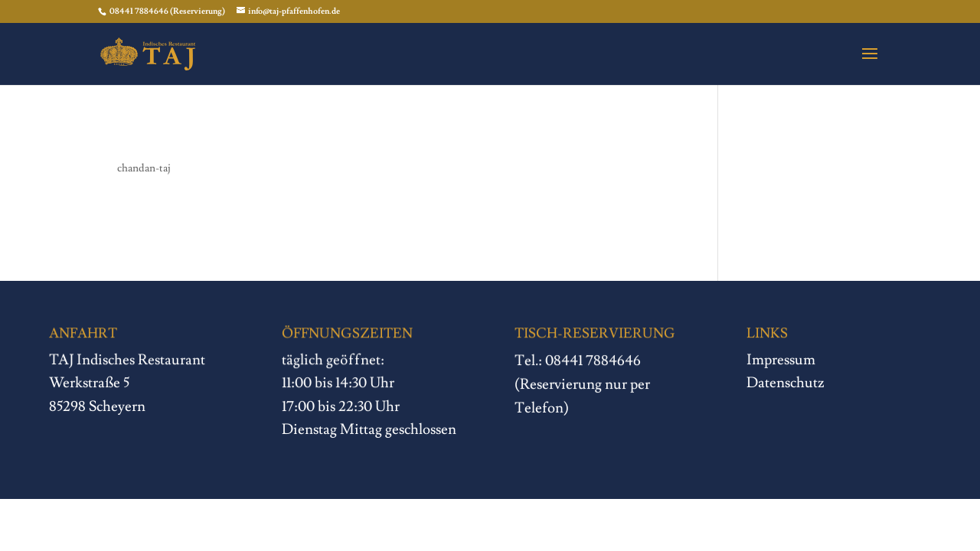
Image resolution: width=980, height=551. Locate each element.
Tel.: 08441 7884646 (578, 361)
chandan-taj (144, 168)
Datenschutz (786, 383)
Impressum (782, 360)
